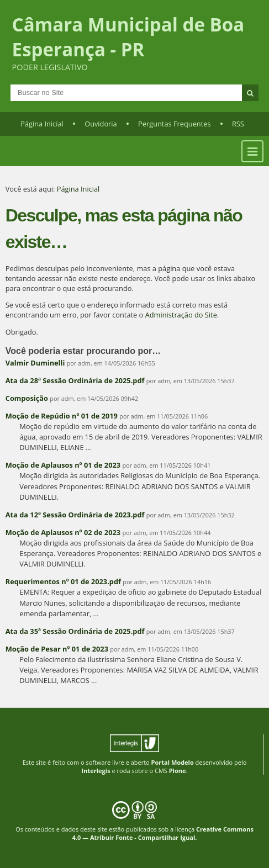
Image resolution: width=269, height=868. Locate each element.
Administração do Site (181, 315)
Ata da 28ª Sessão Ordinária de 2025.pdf (75, 380)
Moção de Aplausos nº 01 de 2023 (63, 465)
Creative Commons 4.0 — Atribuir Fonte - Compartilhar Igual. (163, 833)
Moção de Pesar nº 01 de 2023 (57, 649)
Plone (178, 771)
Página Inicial (42, 124)
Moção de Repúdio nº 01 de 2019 (62, 416)
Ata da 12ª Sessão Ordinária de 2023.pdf (75, 515)
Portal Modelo (173, 762)
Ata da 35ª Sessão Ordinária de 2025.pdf (75, 631)
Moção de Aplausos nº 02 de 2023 (63, 532)
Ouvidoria (101, 124)
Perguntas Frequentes (174, 124)
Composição (27, 398)
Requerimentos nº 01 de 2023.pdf (63, 581)
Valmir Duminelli (35, 363)
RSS (238, 124)
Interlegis (96, 771)
